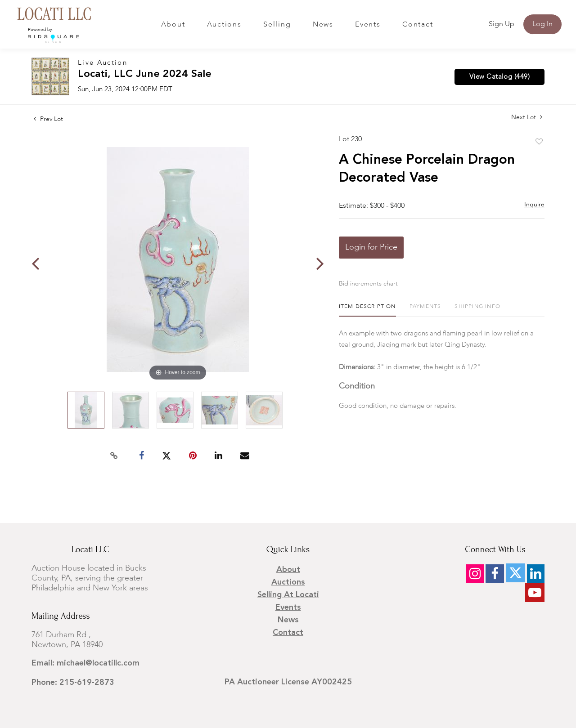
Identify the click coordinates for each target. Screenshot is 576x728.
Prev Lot (48, 119)
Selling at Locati (288, 595)
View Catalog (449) (499, 77)
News (323, 25)
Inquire (534, 205)
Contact (418, 25)
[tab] (367, 310)
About (173, 25)
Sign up (502, 24)
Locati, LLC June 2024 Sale (145, 74)
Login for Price (371, 247)
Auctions (224, 25)
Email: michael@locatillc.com (85, 663)
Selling (277, 25)
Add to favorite (539, 142)
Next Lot (527, 117)
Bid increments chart (368, 284)
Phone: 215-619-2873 (73, 683)
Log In (542, 24)
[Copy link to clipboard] (114, 456)
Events (368, 25)
